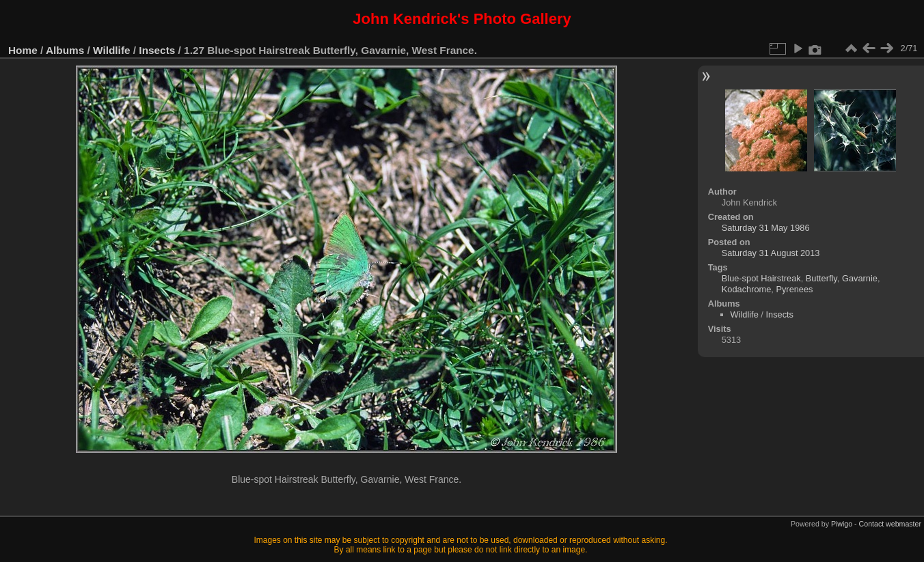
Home (23, 50)
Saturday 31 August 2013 (771, 253)
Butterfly (821, 278)
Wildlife (111, 50)
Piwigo (842, 524)
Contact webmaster (890, 524)
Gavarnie (860, 278)
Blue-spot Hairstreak (761, 278)
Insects (157, 50)
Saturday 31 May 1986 (766, 228)
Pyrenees (794, 289)
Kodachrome (747, 289)
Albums (65, 50)
